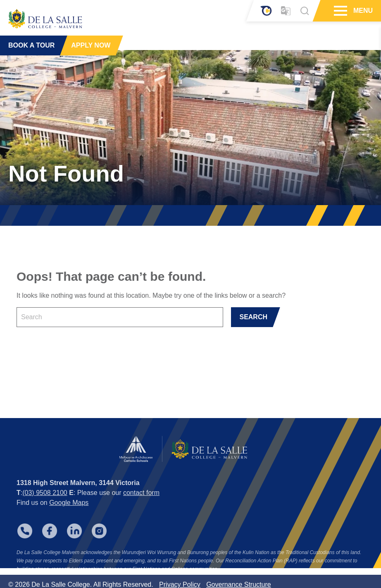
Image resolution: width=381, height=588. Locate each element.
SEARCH (253, 317)
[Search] (305, 11)
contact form (141, 502)
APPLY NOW (91, 45)
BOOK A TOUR (31, 45)
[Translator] (286, 11)
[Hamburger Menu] (339, 11)
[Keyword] (120, 317)
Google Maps (69, 512)
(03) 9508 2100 (45, 502)
